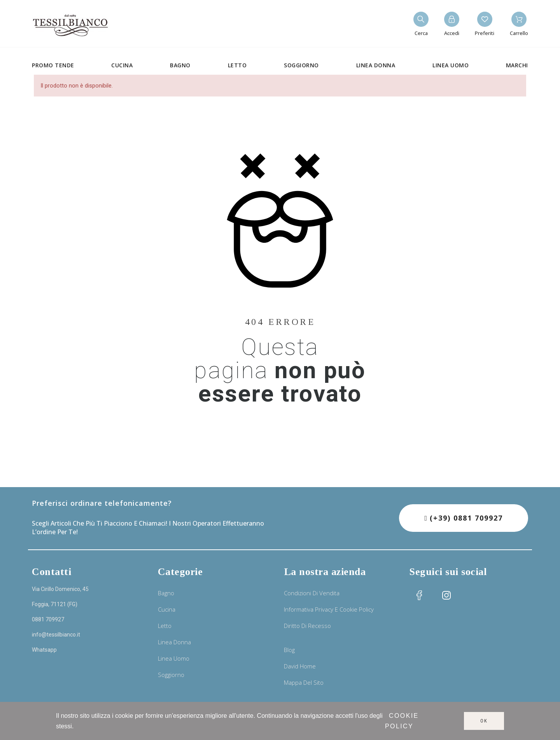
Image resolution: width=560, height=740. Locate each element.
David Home (300, 666)
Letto (165, 626)
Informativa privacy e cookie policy (329, 609)
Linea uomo (174, 658)
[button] (464, 518)
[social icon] (419, 595)
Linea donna (174, 642)
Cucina (167, 609)
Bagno (166, 593)
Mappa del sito (304, 682)
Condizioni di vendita (312, 593)
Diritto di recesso (307, 626)
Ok (484, 721)
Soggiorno (171, 675)
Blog (289, 650)
